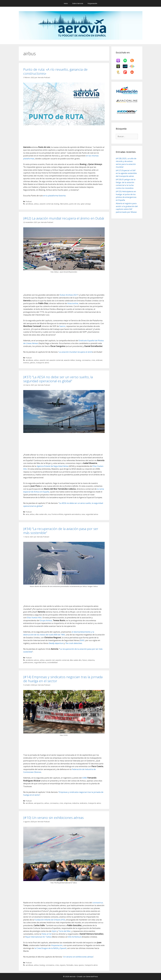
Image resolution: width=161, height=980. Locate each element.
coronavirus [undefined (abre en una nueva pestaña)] (98, 903)
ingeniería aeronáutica (72, 514)
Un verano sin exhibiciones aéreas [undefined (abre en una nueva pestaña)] (78, 957)
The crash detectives (74, 643)
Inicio (66, 3)
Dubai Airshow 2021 (69, 295)
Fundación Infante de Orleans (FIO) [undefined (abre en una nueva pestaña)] (50, 920)
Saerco (62, 326)
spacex (81, 965)
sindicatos (83, 803)
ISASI (82, 640)
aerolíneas (29, 204)
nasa (83, 514)
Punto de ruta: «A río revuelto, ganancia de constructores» (55, 71)
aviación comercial (46, 204)
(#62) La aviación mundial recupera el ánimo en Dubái (64, 218)
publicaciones (28, 662)
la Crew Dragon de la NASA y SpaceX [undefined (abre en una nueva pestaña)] (50, 948)
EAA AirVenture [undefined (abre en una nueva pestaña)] (75, 937)
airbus (36, 204)
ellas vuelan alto (41, 514)
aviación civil (44, 360)
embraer (99, 360)
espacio (63, 965)
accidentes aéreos (32, 660)
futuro (85, 660)
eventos (26, 363)
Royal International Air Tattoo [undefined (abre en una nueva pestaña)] (38, 937)
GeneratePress (92, 976)
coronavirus (86, 360)
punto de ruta (75, 204)
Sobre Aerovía (78, 3)
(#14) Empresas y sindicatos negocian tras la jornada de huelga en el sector (63, 679)
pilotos (33, 363)
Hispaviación (92, 3)
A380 (85, 778)
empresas (68, 803)
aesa (27, 514)
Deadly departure (56, 643)
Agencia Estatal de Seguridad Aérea (52, 466)
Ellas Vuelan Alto (34, 617)
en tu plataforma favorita (54, 196)
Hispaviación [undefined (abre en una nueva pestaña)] (57, 945)
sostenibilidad (52, 662)
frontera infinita (57, 514)
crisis (93, 360)
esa (49, 514)
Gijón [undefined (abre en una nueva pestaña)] (54, 931)
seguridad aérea (92, 514)
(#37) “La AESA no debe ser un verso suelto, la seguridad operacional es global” (58, 379)
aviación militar (69, 360)
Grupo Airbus (46, 620)
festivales (70, 965)
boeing (57, 204)
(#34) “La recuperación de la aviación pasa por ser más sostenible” (61, 531)
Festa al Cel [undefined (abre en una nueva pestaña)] (47, 934)
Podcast (29, 201)
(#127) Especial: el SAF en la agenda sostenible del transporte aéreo (126, 173)
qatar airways (86, 204)
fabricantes (64, 204)
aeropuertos (39, 803)
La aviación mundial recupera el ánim (76, 352)
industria (91, 660)
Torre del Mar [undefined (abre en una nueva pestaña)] (65, 931)
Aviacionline (73, 303)
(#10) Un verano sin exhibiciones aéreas (53, 818)
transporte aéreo (43, 363)
